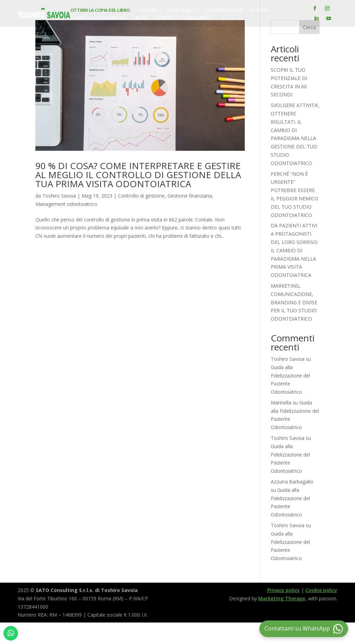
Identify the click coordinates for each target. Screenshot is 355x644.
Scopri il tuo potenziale (99, 18)
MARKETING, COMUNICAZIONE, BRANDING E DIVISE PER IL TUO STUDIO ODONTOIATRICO (294, 302)
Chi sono (148, 10)
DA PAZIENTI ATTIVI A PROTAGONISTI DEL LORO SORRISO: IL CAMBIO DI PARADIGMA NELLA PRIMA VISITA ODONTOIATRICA (295, 250)
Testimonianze (224, 10)
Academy (260, 10)
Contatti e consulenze (183, 18)
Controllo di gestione (141, 196)
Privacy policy (284, 590)
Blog (142, 18)
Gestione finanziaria (190, 196)
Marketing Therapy (282, 598)
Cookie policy (321, 590)
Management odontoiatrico (66, 204)
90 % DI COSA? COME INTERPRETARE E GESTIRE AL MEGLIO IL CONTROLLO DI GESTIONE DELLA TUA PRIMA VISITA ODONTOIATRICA (138, 175)
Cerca (309, 27)
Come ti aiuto (183, 10)
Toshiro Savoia (59, 196)
